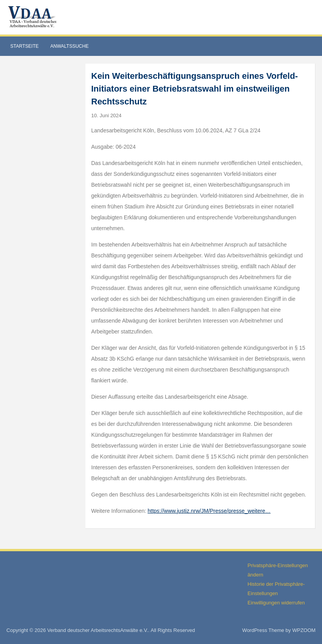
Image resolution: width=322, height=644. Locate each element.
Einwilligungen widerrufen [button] (276, 603)
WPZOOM (304, 630)
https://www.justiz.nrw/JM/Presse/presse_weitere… (209, 511)
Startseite (25, 46)
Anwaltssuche (69, 46)
